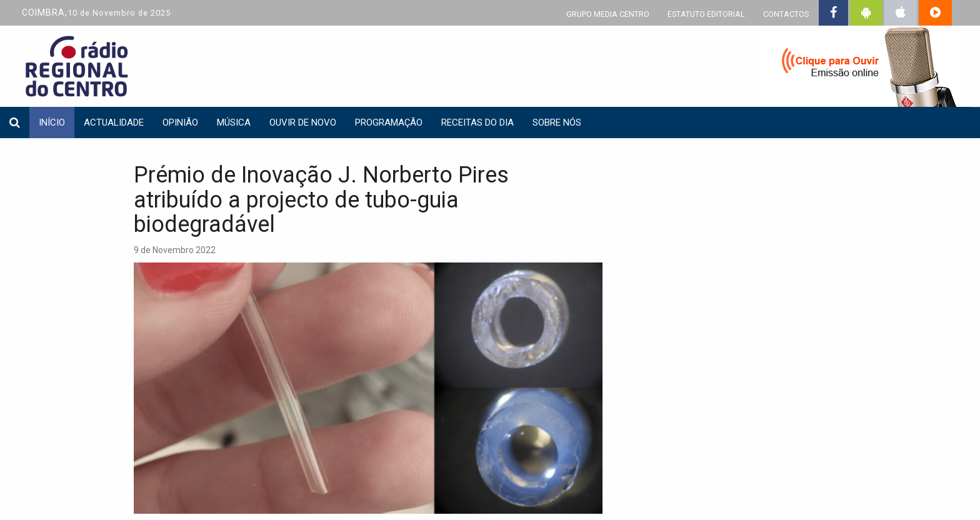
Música (234, 122)
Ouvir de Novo (303, 122)
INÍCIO (52, 122)
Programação (389, 122)
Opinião (180, 122)
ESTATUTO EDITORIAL (706, 14)
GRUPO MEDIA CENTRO (608, 14)
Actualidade (114, 122)
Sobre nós (557, 122)
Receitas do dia (477, 122)
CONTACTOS (786, 14)
